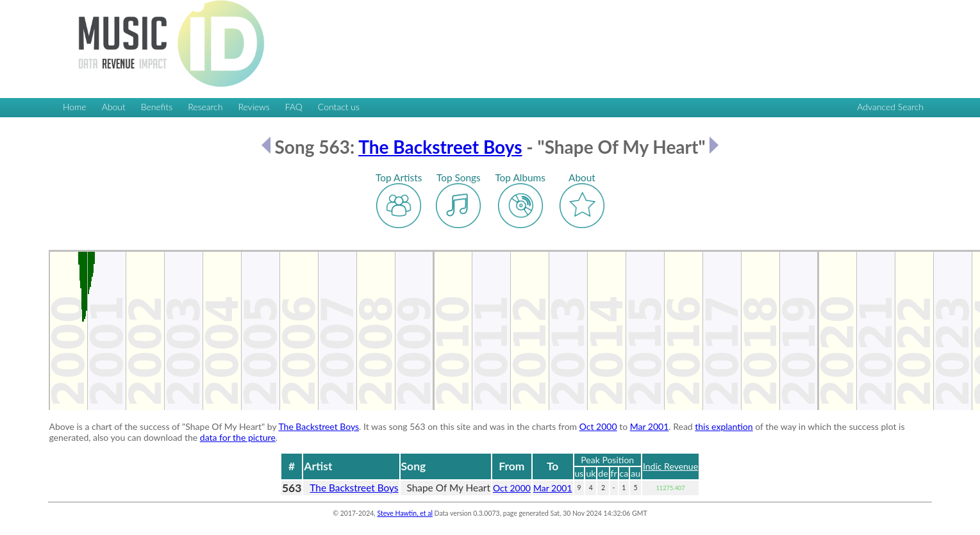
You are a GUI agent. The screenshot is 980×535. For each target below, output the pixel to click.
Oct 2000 (598, 426)
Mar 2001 (650, 426)
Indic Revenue (670, 466)
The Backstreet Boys (440, 147)
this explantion (724, 426)
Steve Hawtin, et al (404, 513)
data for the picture (238, 437)
